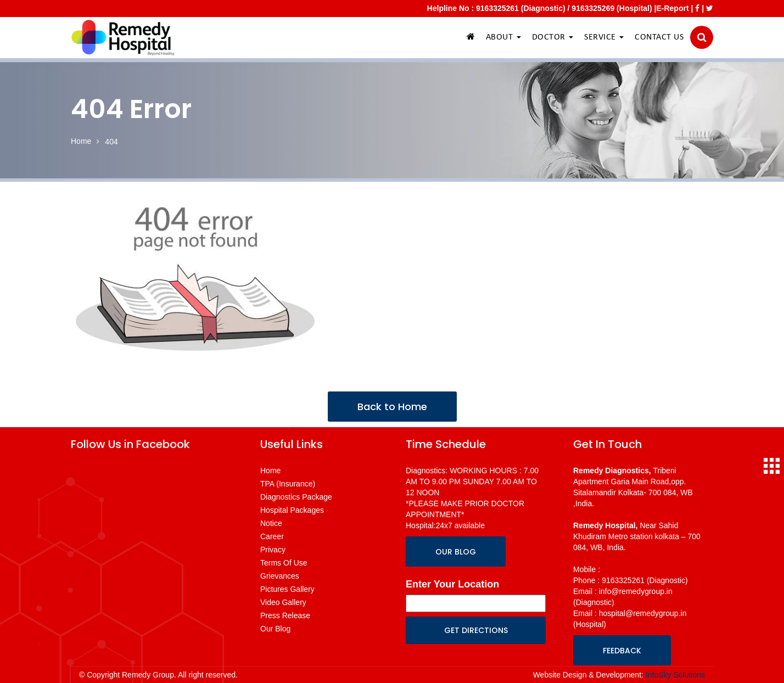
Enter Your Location (452, 584)
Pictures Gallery (287, 589)
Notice (271, 523)
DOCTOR (553, 37)
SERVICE (604, 37)
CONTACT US (659, 37)
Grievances (280, 576)
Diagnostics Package (296, 497)
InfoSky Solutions (675, 675)
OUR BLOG (456, 552)
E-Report (672, 8)
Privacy (273, 550)
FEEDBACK (622, 651)
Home (81, 141)
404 (111, 142)
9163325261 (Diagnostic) (521, 8)
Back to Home (392, 407)
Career (272, 536)
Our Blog (275, 629)
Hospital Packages (292, 510)
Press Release (285, 615)
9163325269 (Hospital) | (614, 8)
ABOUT (503, 37)
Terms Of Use (284, 563)
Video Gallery (283, 602)
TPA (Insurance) (288, 484)
